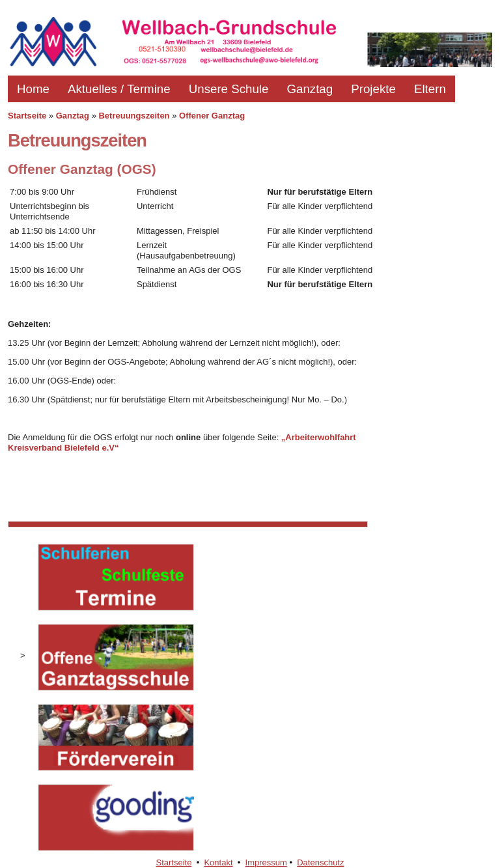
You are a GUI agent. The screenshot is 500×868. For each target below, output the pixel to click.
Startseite (27, 116)
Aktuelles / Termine (119, 89)
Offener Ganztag (212, 116)
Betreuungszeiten (134, 116)
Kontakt (218, 862)
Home (33, 89)
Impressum (266, 862)
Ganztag (310, 89)
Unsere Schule (229, 89)
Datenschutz (320, 862)
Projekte (373, 89)
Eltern (430, 89)
